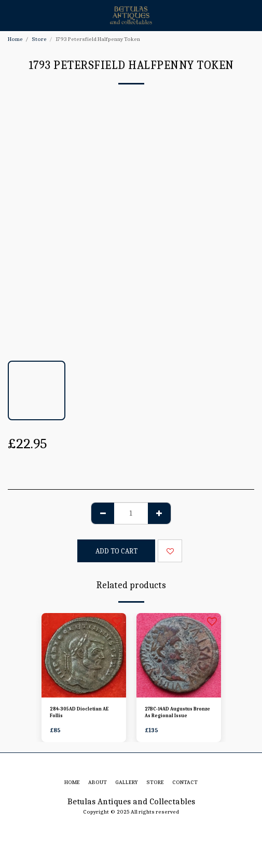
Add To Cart (116, 551)
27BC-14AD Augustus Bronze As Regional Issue (177, 712)
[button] (11, 15)
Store (39, 39)
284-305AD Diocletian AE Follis (79, 712)
